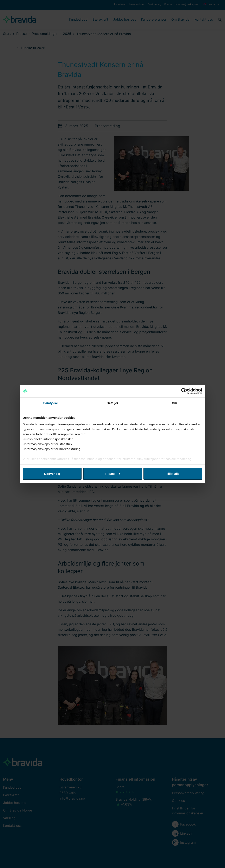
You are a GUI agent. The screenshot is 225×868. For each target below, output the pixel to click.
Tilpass (113, 474)
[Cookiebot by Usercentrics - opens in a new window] (184, 391)
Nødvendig (52, 474)
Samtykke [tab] (51, 403)
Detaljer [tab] (112, 403)
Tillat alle (173, 474)
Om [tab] (174, 403)
